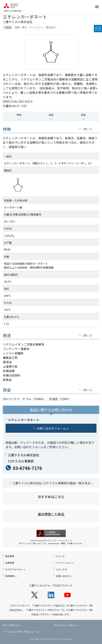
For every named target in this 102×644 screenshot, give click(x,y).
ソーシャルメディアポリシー (20, 632)
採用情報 (10, 576)
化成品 (8, 27)
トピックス (61, 569)
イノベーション (64, 563)
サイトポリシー (12, 625)
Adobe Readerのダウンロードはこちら (51, 540)
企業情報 (10, 563)
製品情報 (10, 556)
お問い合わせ (98, 29)
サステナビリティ (14, 569)
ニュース (60, 556)
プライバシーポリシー (66, 625)
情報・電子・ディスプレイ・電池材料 (35, 27)
